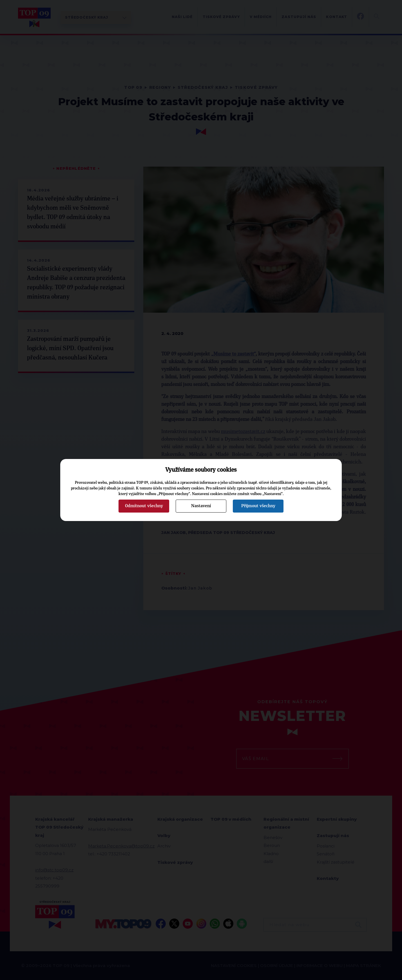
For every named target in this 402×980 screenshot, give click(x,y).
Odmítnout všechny (144, 506)
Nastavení (201, 506)
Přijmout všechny (258, 506)
